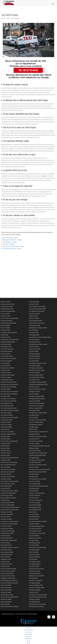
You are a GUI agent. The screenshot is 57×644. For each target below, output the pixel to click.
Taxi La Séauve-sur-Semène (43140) (9, 392)
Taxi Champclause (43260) (7, 380)
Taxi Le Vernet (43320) (6, 585)
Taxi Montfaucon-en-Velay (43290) (9, 462)
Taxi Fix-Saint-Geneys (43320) (8, 484)
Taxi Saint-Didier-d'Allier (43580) (8, 493)
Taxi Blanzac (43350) (5, 316)
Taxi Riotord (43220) (5, 451)
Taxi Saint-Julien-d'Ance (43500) (37, 370)
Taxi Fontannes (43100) (35, 314)
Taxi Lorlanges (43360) (34, 366)
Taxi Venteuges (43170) (35, 342)
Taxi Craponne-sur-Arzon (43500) (37, 533)
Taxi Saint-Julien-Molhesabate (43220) (38, 384)
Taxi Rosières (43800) (6, 592)
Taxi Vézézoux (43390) (34, 481)
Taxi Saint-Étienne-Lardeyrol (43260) (9, 481)
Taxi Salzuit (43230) (34, 491)
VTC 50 (28, 641)
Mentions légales (33, 614)
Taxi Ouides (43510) (5, 543)
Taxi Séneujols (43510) (34, 543)
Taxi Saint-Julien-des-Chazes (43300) (9, 340)
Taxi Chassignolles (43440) (35, 321)
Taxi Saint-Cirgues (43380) (7, 552)
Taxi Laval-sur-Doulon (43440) (7, 531)
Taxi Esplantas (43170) (6, 559)
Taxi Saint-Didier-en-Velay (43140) (9, 540)
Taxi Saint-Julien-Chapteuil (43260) (37, 309)
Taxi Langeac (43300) (5, 422)
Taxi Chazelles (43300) (6, 550)
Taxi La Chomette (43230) (35, 529)
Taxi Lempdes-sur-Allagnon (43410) (38, 382)
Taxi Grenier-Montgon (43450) (8, 311)
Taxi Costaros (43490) (6, 526)
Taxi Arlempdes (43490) (6, 427)
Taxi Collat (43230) (33, 578)
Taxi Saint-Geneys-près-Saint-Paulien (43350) (40, 337)
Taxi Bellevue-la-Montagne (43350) (37, 455)
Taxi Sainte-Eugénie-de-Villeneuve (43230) (39, 446)
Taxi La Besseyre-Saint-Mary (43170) (9, 384)
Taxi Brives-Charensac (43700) (8, 571)
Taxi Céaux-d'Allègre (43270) (36, 585)
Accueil (3, 18)
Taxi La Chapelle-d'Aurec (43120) (8, 498)
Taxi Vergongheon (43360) (7, 595)
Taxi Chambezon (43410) (6, 415)
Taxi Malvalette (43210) (6, 564)
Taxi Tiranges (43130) (34, 380)
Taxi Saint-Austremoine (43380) (37, 403)
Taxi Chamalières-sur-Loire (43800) (37, 479)
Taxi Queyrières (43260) (6, 512)
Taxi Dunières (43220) (6, 479)
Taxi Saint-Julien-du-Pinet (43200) (37, 389)
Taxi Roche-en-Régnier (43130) (8, 434)
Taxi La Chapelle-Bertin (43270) (8, 465)
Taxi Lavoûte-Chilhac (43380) (7, 375)
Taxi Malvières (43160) (34, 599)
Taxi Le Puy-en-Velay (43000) (7, 505)
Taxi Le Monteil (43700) (6, 486)
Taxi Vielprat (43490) (34, 474)
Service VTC (28, 636)
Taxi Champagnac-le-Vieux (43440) (9, 580)
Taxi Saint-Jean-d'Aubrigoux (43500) (38, 465)
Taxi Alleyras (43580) (34, 566)
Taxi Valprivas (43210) (6, 373)
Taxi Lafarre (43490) (5, 455)
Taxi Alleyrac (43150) (5, 453)
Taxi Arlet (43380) (33, 559)
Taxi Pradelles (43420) (34, 602)
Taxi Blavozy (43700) (5, 302)
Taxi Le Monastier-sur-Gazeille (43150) (38, 432)
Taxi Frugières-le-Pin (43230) (36, 368)
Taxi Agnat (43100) (5, 500)
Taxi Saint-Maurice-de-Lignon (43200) (38, 453)
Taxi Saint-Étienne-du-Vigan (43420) (9, 441)
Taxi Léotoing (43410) (34, 340)
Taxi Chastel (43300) (34, 514)
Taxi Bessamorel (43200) (35, 538)
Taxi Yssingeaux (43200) (35, 562)
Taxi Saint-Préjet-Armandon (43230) (38, 597)
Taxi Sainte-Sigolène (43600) (7, 503)
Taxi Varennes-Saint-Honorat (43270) (9, 547)
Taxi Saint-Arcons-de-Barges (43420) (9, 510)
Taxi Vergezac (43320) (34, 392)
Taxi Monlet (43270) (5, 562)
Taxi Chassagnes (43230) (35, 531)
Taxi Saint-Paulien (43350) (7, 356)
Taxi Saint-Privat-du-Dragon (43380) (38, 420)
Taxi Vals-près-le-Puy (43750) (7, 576)
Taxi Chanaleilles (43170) (6, 403)
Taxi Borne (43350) (33, 316)
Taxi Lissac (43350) (5, 448)
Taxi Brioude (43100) (34, 347)
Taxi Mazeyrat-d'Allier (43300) (36, 422)
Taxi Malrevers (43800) (6, 599)
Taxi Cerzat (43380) (34, 552)
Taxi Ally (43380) (4, 335)
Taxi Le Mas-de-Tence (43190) (8, 477)
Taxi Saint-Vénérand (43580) (36, 441)
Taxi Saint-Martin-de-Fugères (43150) (38, 344)
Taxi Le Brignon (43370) (6, 347)
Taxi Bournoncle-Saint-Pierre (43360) (9, 458)
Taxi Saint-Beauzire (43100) (36, 425)
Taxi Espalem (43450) (34, 524)
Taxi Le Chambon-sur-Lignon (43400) (9, 318)
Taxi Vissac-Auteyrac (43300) (7, 304)
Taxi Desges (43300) (34, 302)
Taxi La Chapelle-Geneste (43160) (37, 306)
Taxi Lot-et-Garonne (28, 630)
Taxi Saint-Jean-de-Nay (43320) (36, 396)
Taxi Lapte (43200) (33, 477)
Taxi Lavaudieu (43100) (6, 602)
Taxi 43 (8, 18)
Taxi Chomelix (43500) (6, 344)
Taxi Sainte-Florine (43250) (7, 349)
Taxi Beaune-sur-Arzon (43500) (36, 576)
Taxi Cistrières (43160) (6, 413)
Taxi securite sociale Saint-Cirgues (13, 246)
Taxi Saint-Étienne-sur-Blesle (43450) (38, 413)
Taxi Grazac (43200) (5, 354)
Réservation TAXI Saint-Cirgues (12, 240)
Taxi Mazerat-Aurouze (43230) (36, 606)
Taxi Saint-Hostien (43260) (7, 514)
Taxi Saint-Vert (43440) (34, 373)
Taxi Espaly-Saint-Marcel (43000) (37, 399)
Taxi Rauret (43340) (5, 604)
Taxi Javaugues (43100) (35, 484)
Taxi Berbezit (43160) (34, 434)
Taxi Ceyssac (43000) (34, 443)
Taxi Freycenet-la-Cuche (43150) (8, 401)
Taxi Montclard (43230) (34, 557)
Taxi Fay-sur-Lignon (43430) (36, 408)
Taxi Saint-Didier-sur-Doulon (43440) (38, 472)
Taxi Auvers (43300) (34, 467)
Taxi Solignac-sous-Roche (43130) (9, 332)
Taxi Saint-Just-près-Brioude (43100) (38, 595)
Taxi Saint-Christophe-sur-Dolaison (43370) (39, 469)
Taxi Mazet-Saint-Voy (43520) (7, 472)
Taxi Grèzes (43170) (34, 519)
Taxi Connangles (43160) (35, 573)
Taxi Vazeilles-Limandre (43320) (37, 311)
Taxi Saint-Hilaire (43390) (35, 462)
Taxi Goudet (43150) (5, 366)
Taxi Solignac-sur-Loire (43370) (8, 399)
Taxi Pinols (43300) (5, 446)
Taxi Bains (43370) (33, 429)
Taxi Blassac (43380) (34, 318)
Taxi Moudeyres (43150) (6, 321)
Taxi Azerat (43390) (5, 328)
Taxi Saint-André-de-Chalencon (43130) (10, 507)
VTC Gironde (28, 628)
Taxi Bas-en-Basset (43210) (7, 368)
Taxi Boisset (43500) (5, 325)
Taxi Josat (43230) (33, 330)
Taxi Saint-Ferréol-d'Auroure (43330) (9, 583)
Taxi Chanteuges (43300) (6, 495)
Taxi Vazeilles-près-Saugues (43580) (38, 328)
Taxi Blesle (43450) (5, 566)
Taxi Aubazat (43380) (34, 536)
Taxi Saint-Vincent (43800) (7, 529)
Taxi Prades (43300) (5, 396)
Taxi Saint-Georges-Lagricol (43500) (9, 491)
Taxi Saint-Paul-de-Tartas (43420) (8, 387)
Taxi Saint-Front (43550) (6, 361)
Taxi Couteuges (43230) (6, 351)
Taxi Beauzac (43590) (34, 358)
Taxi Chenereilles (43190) (35, 510)
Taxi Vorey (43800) (5, 363)
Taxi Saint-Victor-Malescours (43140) (9, 606)
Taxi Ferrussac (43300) (6, 425)
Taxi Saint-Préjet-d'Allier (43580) (8, 323)
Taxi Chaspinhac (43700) (6, 420)
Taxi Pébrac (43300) (34, 332)
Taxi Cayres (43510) (34, 540)
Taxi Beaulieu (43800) (34, 335)
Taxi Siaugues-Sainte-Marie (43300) (38, 363)
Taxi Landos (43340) (34, 361)
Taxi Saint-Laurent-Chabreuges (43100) (38, 486)
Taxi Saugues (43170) (6, 443)
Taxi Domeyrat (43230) (34, 495)
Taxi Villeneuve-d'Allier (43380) (8, 578)
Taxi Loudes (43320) (34, 304)
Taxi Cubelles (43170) (34, 439)
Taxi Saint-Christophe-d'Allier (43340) (9, 597)
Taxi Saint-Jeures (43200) (7, 306)
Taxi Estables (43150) (34, 517)
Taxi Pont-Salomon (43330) (7, 533)
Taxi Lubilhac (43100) (34, 415)
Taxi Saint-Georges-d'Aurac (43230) (9, 417)
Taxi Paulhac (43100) (5, 389)
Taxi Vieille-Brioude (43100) (7, 309)
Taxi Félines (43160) (5, 536)
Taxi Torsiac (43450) (5, 330)
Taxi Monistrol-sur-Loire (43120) (37, 323)
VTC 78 (28, 643)
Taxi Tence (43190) (5, 314)
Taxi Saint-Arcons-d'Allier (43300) (8, 382)
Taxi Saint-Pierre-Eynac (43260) (8, 358)
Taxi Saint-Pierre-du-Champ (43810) (9, 521)
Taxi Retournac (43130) (35, 571)
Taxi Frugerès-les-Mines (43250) (37, 460)
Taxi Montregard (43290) (35, 507)
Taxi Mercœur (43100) (6, 588)
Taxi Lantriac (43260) (34, 394)
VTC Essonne (28, 632)
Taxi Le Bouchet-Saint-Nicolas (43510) (10, 410)
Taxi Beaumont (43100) (35, 325)
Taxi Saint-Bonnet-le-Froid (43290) (9, 394)
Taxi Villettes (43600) (5, 460)
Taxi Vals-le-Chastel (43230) (36, 580)
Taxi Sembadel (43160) (35, 356)
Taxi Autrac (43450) (34, 351)
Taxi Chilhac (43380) (5, 436)
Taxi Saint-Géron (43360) (6, 538)
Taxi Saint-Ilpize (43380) (6, 555)
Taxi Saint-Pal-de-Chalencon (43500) (38, 521)
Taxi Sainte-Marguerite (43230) (36, 526)
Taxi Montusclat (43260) (35, 590)
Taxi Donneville (28, 634)
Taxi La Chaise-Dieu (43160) (7, 573)
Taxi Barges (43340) (34, 448)
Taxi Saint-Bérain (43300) (35, 505)
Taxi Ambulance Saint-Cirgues (12, 248)
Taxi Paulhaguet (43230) (35, 564)
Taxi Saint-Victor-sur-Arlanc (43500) (37, 547)
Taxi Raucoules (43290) (35, 401)
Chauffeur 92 (28, 639)
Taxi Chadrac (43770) (5, 517)
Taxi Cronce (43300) (5, 557)
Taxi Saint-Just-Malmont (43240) (8, 569)
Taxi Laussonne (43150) (35, 349)
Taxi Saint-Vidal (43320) (6, 545)
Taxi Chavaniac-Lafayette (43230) (8, 408)
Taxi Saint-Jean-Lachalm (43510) (37, 493)
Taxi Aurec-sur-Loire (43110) (7, 432)
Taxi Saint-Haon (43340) (6, 590)
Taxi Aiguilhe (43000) (34, 458)
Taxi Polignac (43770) (6, 337)
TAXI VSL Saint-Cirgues (10, 242)
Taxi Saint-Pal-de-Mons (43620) (36, 377)
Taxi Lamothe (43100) (34, 555)
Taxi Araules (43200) (5, 439)
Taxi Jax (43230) (33, 512)
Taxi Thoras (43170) (34, 592)
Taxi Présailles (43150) (34, 410)
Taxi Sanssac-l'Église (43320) (36, 375)
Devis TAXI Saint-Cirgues (10, 238)
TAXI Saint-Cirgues (8, 244)
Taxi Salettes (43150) (34, 550)
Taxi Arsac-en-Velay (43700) (36, 500)
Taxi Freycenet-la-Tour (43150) (36, 569)
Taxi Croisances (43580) (35, 451)
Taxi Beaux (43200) (5, 429)
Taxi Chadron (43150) (34, 387)
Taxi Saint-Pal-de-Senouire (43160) (37, 604)
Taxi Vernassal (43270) (6, 474)
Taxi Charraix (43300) (5, 467)
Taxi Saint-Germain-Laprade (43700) (38, 436)
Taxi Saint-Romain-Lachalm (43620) (9, 524)
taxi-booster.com (10, 614)
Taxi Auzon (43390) (33, 417)
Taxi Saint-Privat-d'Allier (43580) (37, 588)
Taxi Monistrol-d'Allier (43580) (8, 342)
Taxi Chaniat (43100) (5, 488)
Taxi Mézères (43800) (6, 377)
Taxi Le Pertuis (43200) (34, 503)
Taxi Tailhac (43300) (34, 427)
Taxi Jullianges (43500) (34, 583)
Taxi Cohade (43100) (34, 545)
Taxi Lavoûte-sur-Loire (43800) (8, 469)
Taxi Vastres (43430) (34, 498)
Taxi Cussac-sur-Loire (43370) (36, 406)
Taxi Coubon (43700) (34, 488)
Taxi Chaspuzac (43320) (6, 519)
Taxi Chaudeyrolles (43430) (7, 406)
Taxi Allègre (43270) (5, 370)
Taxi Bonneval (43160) (34, 354)
